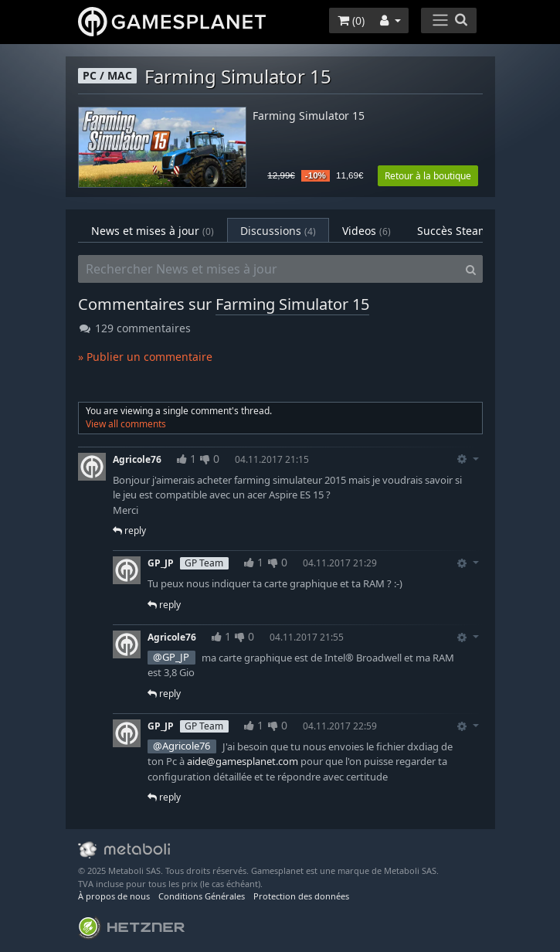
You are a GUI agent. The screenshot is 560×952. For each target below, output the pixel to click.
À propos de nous (114, 896)
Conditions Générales (202, 896)
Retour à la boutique (428, 176)
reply (129, 530)
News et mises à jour (153, 231)
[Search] (471, 269)
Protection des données (301, 896)
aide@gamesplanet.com (243, 761)
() (351, 20)
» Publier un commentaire (145, 357)
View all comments (126, 424)
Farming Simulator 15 (309, 116)
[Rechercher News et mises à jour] (269, 269)
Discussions (278, 231)
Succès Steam (463, 231)
